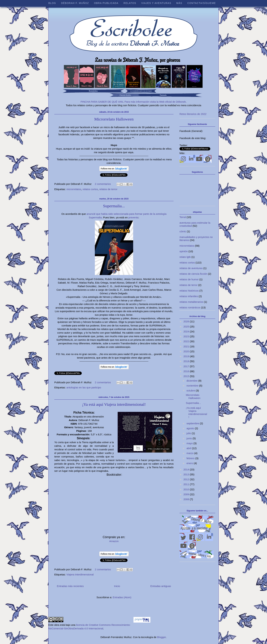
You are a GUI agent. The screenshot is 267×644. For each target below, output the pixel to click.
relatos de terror (108, 189)
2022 (187, 341)
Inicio (117, 586)
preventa (133, 217)
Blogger (162, 637)
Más (179, 3)
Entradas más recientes (70, 586)
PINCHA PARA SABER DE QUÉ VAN (102, 102)
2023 (187, 336)
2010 (187, 489)
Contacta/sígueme (202, 3)
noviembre (193, 386)
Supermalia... (114, 206)
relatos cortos (90, 189)
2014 (187, 469)
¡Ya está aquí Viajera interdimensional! (114, 404)
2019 (187, 356)
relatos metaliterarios (191, 302)
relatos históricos (189, 291)
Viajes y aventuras (156, 3)
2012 (187, 479)
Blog (52, 3)
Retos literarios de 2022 (193, 114)
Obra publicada (106, 3)
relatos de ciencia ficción (193, 274)
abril (189, 448)
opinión (184, 251)
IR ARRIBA (260, 641)
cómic (183, 231)
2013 (187, 474)
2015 (187, 376)
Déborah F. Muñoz (75, 3)
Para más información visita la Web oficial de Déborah (155, 102)
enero (190, 463)
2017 (187, 366)
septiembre (193, 423)
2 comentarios (103, 184)
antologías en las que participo (84, 387)
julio (189, 433)
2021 (187, 346)
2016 (187, 371)
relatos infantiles (189, 296)
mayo (190, 443)
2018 (187, 361)
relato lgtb (185, 257)
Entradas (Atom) (122, 597)
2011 (187, 484)
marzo (190, 453)
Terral (183, 217)
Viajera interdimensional (80, 574)
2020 (187, 351)
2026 (187, 321)
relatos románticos (190, 307)
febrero (191, 458)
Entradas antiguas (161, 586)
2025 (187, 327)
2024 (187, 331)
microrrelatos (74, 189)
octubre (191, 391)
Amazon (114, 541)
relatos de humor (189, 279)
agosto (191, 428)
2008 (187, 499)
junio (190, 438)
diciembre (192, 381)
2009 (187, 494)
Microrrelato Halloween (114, 119)
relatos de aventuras (191, 268)
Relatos (130, 3)
